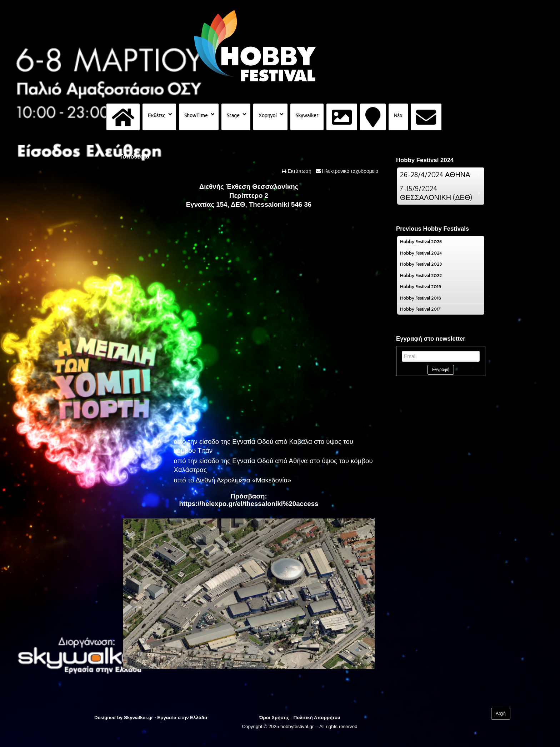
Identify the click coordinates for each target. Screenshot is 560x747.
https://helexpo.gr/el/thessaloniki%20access (249, 504)
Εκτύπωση (299, 171)
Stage (233, 115)
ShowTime (196, 115)
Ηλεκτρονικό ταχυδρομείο (349, 171)
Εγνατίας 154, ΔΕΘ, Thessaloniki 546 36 (249, 204)
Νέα (398, 115)
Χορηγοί (268, 115)
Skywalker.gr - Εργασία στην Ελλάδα (166, 718)
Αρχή (501, 713)
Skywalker (307, 115)
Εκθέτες (157, 115)
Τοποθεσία (134, 157)
